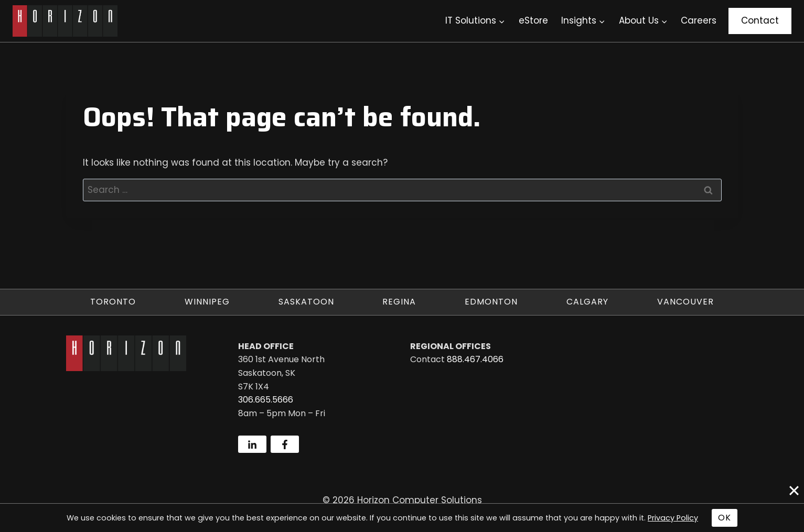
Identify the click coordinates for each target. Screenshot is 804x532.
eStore (533, 20)
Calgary (587, 302)
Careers (699, 20)
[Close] (794, 491)
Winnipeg (207, 302)
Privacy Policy (673, 518)
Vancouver (685, 302)
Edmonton (491, 302)
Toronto (113, 302)
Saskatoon (306, 302)
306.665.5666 (266, 400)
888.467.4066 (475, 359)
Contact (760, 20)
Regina (399, 302)
